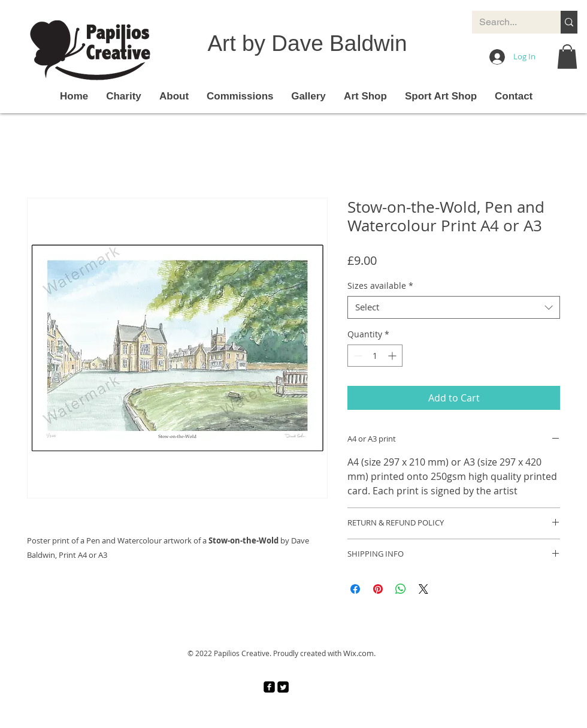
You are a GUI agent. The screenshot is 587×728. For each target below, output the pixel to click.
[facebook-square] (269, 687)
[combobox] (454, 307)
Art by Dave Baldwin (307, 43)
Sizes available (380, 286)
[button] (567, 57)
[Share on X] (423, 589)
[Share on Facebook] (355, 589)
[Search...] (507, 22)
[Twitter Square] (283, 687)
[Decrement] (357, 356)
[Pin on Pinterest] (378, 589)
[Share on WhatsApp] (401, 589)
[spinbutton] (375, 356)
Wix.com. (359, 653)
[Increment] (393, 356)
